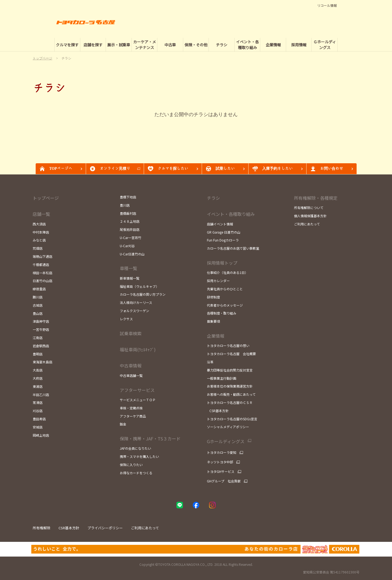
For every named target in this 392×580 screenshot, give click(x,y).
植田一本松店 (42, 273)
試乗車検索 (131, 333)
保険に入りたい (131, 465)
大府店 (38, 378)
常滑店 (38, 402)
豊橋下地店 (128, 197)
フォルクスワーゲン (134, 311)
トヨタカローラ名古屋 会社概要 (231, 354)
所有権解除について (309, 208)
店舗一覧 (41, 214)
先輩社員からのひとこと (225, 289)
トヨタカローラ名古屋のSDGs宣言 (232, 419)
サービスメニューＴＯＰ (138, 400)
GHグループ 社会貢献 (224, 481)
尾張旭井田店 (130, 229)
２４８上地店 (130, 221)
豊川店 (125, 205)
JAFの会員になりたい (135, 448)
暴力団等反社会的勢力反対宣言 (230, 370)
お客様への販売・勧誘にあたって (231, 394)
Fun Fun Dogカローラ (223, 240)
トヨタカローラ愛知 (222, 452)
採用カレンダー (218, 281)
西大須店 (39, 224)
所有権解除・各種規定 (316, 198)
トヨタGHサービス (221, 472)
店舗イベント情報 (220, 224)
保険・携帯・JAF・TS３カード (150, 439)
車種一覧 (128, 268)
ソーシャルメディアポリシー (228, 427)
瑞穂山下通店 (42, 256)
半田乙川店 (41, 395)
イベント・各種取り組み (231, 214)
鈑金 (123, 424)
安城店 (38, 427)
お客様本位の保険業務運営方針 (230, 386)
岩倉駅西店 (41, 346)
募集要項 (213, 321)
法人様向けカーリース (136, 302)
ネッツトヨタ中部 (220, 462)
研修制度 (213, 297)
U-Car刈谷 (127, 246)
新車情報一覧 (130, 278)
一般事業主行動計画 (222, 378)
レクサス (126, 319)
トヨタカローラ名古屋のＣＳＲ (230, 402)
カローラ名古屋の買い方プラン (143, 294)
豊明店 (38, 354)
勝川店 (38, 297)
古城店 (38, 305)
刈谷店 (38, 411)
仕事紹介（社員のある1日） (227, 272)
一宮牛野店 (41, 329)
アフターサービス (137, 390)
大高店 (38, 370)
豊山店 (38, 313)
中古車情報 (131, 365)
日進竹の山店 (42, 281)
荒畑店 (38, 248)
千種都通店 (41, 265)
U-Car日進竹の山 (132, 254)
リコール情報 (327, 5)
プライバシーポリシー (105, 528)
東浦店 (38, 386)
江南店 (38, 338)
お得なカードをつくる (136, 473)
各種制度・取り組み (222, 313)
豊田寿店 (39, 419)
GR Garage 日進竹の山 (224, 232)
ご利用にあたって (307, 224)
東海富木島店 (42, 362)
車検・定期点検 (131, 408)
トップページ (46, 198)
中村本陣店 (41, 232)
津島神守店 (41, 321)
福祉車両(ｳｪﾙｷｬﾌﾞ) (138, 349)
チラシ (213, 198)
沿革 (210, 362)
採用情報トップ (222, 263)
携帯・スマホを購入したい (139, 456)
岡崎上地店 (41, 435)
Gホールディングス (226, 441)
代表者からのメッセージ (225, 305)
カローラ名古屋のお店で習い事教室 (233, 248)
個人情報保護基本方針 (310, 216)
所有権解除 (42, 528)
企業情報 (216, 336)
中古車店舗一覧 (131, 375)
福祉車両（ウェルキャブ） (139, 286)
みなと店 (39, 240)
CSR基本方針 (218, 411)
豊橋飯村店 (128, 213)
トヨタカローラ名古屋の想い (228, 345)
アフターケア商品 (133, 416)
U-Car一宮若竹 (131, 238)
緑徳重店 (39, 289)
